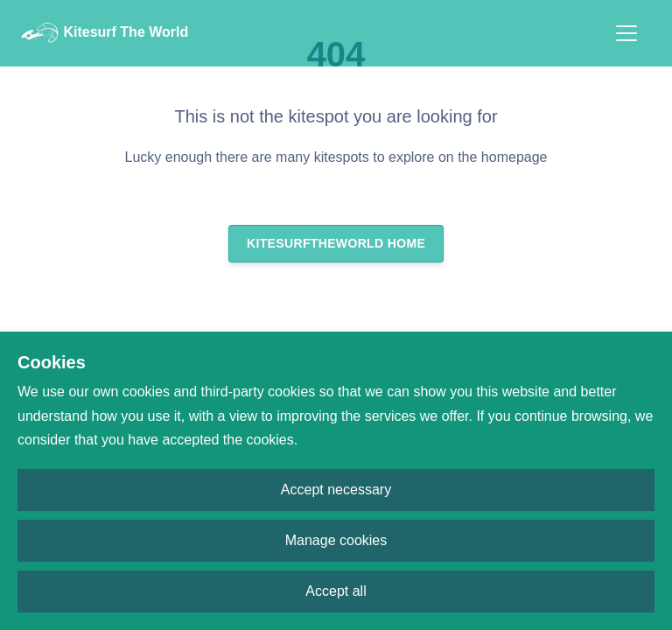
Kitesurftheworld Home (336, 243)
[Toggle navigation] (626, 33)
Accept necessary (336, 490)
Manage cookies (336, 540)
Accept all (336, 591)
